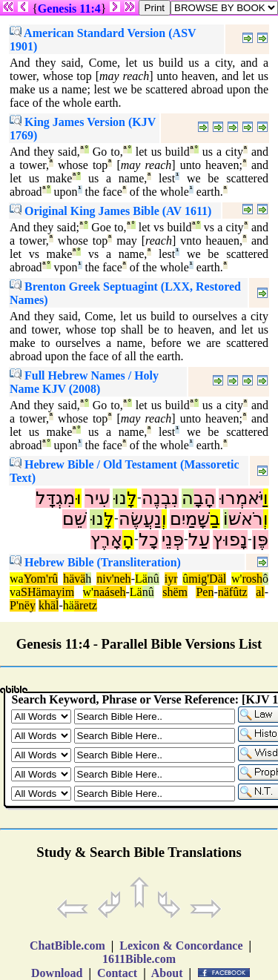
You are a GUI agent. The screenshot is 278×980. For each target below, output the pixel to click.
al (260, 592)
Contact (117, 973)
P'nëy (23, 605)
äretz (86, 605)
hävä (74, 579)
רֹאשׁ (246, 519)
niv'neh (113, 579)
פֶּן (260, 540)
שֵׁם (75, 519)
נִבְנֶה (160, 498)
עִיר (97, 498)
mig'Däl (207, 579)
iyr (171, 579)
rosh (253, 579)
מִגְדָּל (55, 498)
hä (69, 605)
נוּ (120, 498)
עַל (199, 540)
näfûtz (233, 592)
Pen (205, 592)
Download (57, 973)
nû (153, 579)
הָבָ (205, 498)
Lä (141, 579)
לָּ (132, 498)
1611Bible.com (139, 959)
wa (17, 579)
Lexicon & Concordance (181, 946)
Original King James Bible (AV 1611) (110, 211)
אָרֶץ (106, 540)
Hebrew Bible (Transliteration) (95, 562)
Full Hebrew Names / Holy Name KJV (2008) (84, 382)
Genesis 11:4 (69, 9)
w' (236, 579)
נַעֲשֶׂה (140, 519)
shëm (175, 592)
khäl (49, 605)
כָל (149, 540)
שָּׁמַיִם (190, 519)
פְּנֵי (173, 540)
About (168, 973)
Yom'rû (41, 579)
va (15, 592)
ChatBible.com (67, 946)
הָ (128, 540)
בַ (215, 519)
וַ (266, 498)
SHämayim (47, 592)
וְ (266, 519)
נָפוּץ (230, 540)
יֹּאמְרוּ (241, 498)
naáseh (110, 592)
